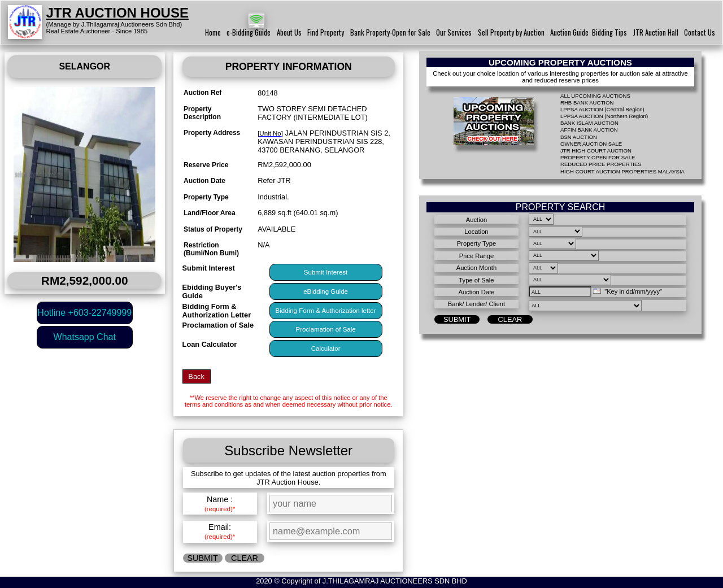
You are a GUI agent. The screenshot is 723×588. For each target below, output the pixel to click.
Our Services (454, 32)
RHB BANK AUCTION (587, 103)
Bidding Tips (609, 32)
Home (213, 32)
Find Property (326, 32)
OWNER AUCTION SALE (591, 144)
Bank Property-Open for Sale (390, 32)
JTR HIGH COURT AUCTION (596, 151)
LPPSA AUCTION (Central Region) (602, 109)
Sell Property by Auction (511, 32)
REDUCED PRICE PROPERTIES (601, 164)
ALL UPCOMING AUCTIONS (595, 96)
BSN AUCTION (579, 137)
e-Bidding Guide (249, 32)
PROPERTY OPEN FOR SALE (598, 157)
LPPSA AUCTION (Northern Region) (604, 116)
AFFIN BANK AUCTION (589, 130)
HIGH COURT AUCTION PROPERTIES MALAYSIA (622, 171)
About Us (289, 32)
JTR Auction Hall (656, 32)
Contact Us (700, 32)
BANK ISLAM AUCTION (589, 123)
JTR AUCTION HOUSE (117, 13)
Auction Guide (569, 32)
